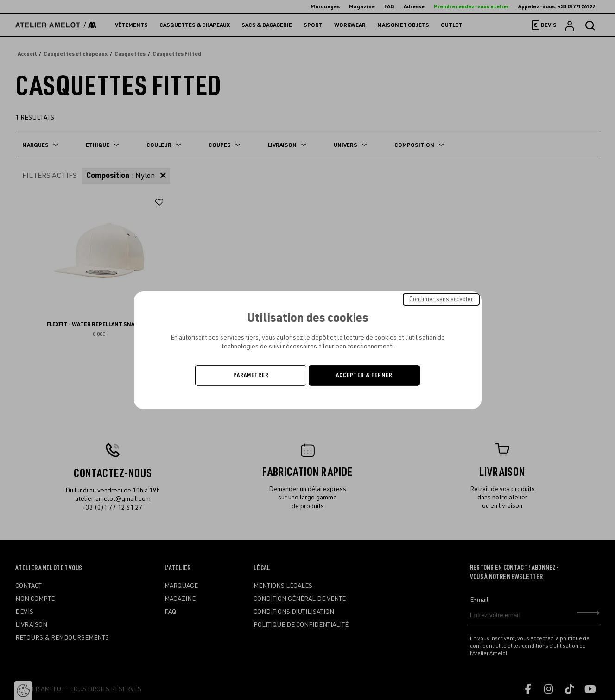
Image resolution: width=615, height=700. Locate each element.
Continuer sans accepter (441, 299)
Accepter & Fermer (364, 375)
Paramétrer (251, 375)
